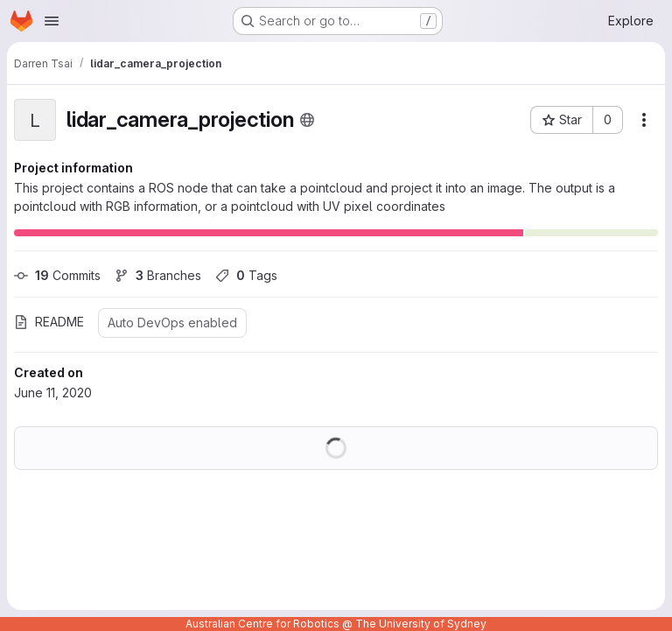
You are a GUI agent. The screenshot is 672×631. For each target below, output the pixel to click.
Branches (158, 275)
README (49, 322)
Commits (57, 275)
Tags (246, 275)
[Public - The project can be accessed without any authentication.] (307, 120)
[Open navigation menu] (52, 21)
